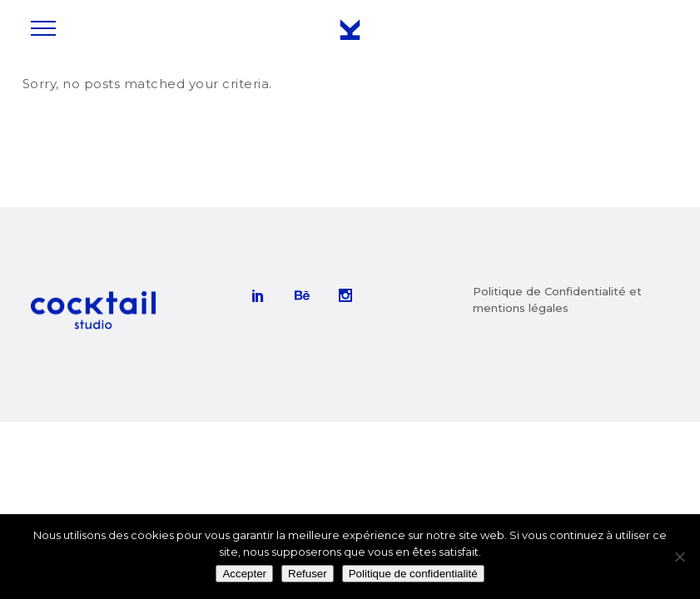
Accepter (244, 574)
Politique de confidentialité (413, 574)
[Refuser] (679, 557)
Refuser (308, 574)
